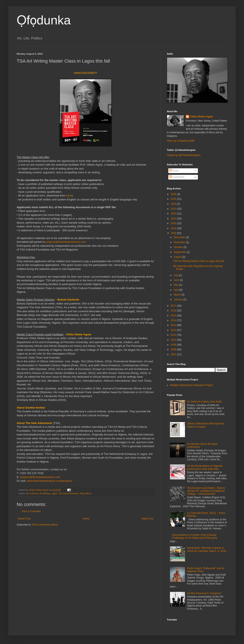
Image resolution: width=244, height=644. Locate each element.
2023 (174, 209)
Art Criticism (32, 493)
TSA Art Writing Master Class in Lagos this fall (199, 261)
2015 (174, 316)
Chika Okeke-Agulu (201, 117)
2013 (174, 325)
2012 (174, 330)
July (176, 275)
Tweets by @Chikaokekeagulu (184, 155)
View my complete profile (181, 141)
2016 (174, 311)
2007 (174, 355)
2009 (174, 345)
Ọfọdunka (44, 20)
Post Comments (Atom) (45, 525)
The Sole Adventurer (69, 493)
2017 (174, 306)
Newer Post (24, 519)
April (177, 290)
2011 (174, 335)
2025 (174, 199)
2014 (174, 320)
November (180, 242)
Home (86, 519)
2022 (174, 214)
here (69, 196)
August (178, 257)
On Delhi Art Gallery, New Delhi (204, 402)
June (177, 280)
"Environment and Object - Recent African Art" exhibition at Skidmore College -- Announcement (206, 491)
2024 (174, 204)
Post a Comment (31, 511)
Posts (174, 171)
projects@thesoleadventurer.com (66, 242)
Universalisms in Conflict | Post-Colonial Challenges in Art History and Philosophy (195, 536)
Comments (177, 177)
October (179, 247)
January (179, 299)
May (176, 285)
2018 (174, 233)
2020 (174, 223)
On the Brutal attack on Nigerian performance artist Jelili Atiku (205, 467)
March (178, 295)
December (180, 237)
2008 (174, 350)
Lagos (54, 493)
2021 (174, 219)
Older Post (147, 519)
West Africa (86, 493)
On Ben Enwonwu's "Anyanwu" (204, 593)
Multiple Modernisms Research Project (191, 385)
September (180, 252)
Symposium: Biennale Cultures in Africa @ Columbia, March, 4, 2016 (207, 549)
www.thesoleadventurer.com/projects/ (49, 481)
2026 (174, 194)
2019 (174, 228)
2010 (174, 340)
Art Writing (45, 493)
